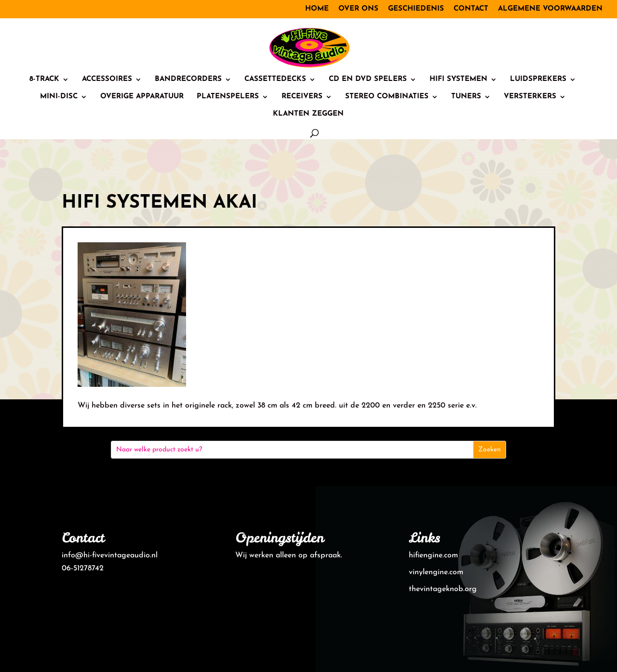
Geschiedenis (416, 9)
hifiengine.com (433, 555)
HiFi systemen (458, 79)
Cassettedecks (275, 79)
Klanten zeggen (308, 114)
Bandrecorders (188, 79)
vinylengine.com (436, 572)
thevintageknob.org (443, 589)
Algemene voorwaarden (550, 9)
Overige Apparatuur (142, 97)
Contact (471, 9)
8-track (44, 79)
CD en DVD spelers (368, 79)
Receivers (302, 97)
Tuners (466, 97)
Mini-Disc (59, 97)
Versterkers (530, 97)
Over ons (358, 9)
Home (317, 9)
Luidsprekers (538, 79)
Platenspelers (228, 97)
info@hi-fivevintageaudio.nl (110, 555)
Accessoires (107, 79)
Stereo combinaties (387, 97)
